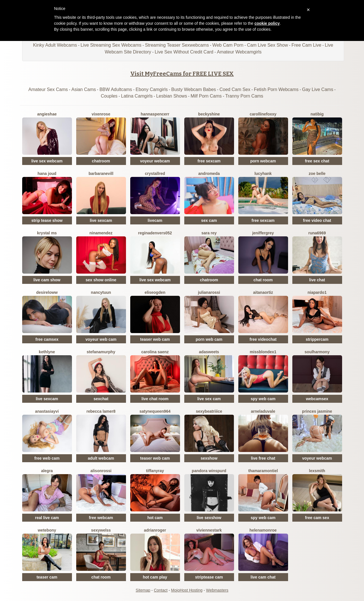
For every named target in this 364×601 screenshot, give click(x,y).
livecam (155, 220)
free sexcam (209, 161)
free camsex (47, 339)
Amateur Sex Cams (48, 89)
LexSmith (317, 471)
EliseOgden (155, 292)
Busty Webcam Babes (194, 89)
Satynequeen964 (155, 411)
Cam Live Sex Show (267, 45)
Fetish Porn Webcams (276, 89)
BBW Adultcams (116, 89)
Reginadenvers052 (155, 233)
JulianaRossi (209, 292)
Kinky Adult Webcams (55, 45)
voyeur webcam (155, 161)
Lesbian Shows (172, 96)
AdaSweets (209, 352)
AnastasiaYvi (47, 411)
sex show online (101, 280)
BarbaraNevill (101, 174)
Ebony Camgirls (152, 89)
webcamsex (317, 399)
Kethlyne (47, 352)
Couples (109, 96)
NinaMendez (101, 233)
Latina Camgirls (137, 96)
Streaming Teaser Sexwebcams (177, 45)
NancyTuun (101, 292)
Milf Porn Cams (206, 96)
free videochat (263, 339)
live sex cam (209, 399)
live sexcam (101, 220)
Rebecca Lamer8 (101, 411)
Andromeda (209, 174)
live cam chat (263, 577)
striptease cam (209, 577)
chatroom (101, 161)
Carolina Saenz (155, 352)
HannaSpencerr (155, 114)
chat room (263, 280)
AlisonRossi (101, 471)
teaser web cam (155, 339)
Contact (161, 590)
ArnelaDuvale (263, 411)
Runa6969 (317, 233)
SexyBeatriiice (209, 411)
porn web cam (209, 339)
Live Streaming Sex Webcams (111, 45)
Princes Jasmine (317, 411)
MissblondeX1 (263, 352)
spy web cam (263, 399)
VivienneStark (209, 530)
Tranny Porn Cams (244, 96)
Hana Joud (47, 174)
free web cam (47, 458)
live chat (317, 280)
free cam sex (317, 518)
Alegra (47, 471)
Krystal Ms (47, 233)
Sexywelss (101, 530)
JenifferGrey (263, 233)
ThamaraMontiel (263, 471)
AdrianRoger (155, 530)
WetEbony (47, 530)
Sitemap (143, 590)
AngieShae (47, 114)
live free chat (263, 458)
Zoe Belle (317, 174)
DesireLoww (47, 292)
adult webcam (101, 458)
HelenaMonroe (263, 530)
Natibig (317, 114)
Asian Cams (84, 89)
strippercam (317, 339)
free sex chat (317, 161)
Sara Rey (209, 233)
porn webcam (263, 161)
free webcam (101, 518)
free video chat (317, 220)
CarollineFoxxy (263, 114)
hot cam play (155, 577)
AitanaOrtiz (263, 292)
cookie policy (267, 23)
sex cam (209, 220)
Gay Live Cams (318, 89)
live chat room (155, 399)
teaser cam (47, 577)
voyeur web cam (101, 339)
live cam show (47, 280)
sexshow (209, 458)
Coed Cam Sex (235, 89)
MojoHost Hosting (187, 590)
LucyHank (263, 174)
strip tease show (47, 220)
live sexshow (209, 518)
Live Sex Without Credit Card (184, 52)
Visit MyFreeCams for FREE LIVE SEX (182, 74)
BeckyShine (209, 114)
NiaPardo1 (317, 292)
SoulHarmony (317, 352)
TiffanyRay (155, 471)
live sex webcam (47, 161)
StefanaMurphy (101, 352)
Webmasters (217, 590)
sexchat (101, 399)
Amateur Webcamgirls (239, 52)
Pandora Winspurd (209, 471)
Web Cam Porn (228, 45)
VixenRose (101, 114)
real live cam (47, 518)
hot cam (155, 518)
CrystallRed (155, 174)
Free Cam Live (306, 45)
